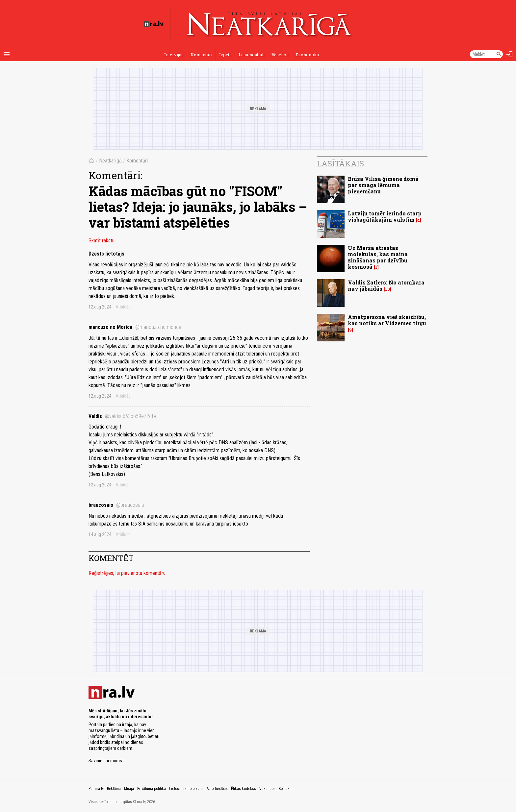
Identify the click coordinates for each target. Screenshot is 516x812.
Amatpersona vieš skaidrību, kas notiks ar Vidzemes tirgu (387, 320)
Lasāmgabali (252, 55)
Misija (129, 789)
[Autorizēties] (509, 54)
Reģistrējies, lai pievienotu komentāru (127, 573)
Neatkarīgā (110, 161)
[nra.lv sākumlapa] (154, 24)
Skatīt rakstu (102, 241)
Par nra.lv (96, 789)
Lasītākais (340, 163)
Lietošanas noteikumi (186, 789)
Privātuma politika (152, 789)
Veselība (280, 55)
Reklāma (114, 789)
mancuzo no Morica (135, 327)
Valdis (122, 416)
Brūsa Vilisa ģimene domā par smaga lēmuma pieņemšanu (383, 185)
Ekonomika (307, 55)
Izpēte (225, 55)
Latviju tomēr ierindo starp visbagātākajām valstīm (385, 216)
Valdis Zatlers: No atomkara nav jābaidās (386, 285)
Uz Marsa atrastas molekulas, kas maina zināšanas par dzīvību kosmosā (378, 257)
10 (387, 289)
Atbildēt (123, 307)
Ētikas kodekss (244, 789)
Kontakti (285, 789)
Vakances (267, 789)
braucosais (116, 505)
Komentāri (201, 55)
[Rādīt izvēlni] (7, 54)
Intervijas (174, 55)
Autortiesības (217, 789)
